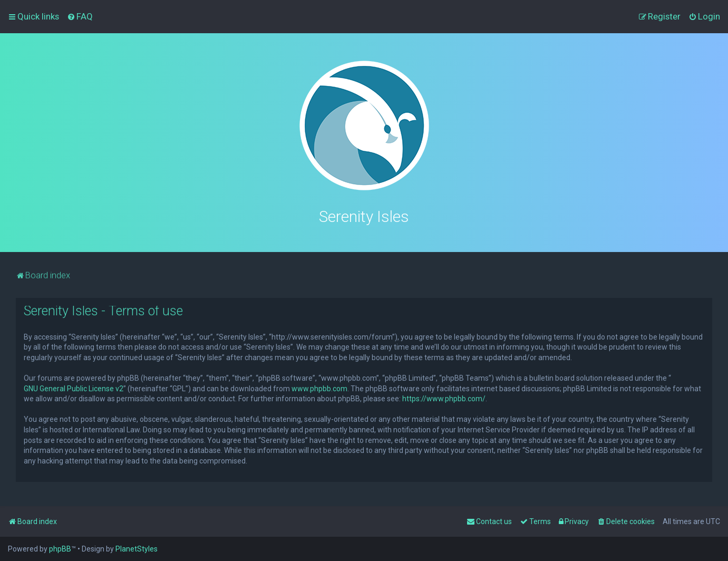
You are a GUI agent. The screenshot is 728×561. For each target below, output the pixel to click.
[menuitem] (80, 16)
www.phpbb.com (319, 387)
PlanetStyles (137, 549)
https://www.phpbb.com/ (444, 398)
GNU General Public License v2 (74, 387)
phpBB (60, 549)
